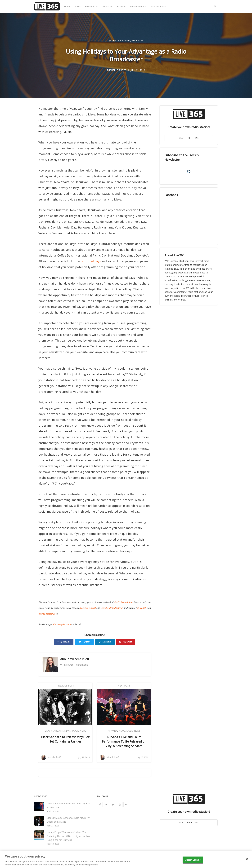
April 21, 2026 (53, 826)
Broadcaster (91, 7)
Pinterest (126, 642)
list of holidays (91, 261)
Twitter (84, 642)
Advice (136, 41)
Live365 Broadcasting (111, 608)
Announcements (139, 7)
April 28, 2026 (53, 811)
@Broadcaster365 (48, 614)
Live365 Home (159, 7)
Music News (79, 731)
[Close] (247, 859)
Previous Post (65, 686)
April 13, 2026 (53, 844)
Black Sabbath (54, 731)
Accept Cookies (193, 860)
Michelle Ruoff (79, 659)
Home (67, 7)
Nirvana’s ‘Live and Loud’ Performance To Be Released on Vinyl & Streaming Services (124, 741)
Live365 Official (88, 608)
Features (121, 7)
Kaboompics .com (62, 624)
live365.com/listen (123, 602)
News (78, 7)
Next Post (124, 686)
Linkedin (105, 642)
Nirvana (112, 731)
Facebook (64, 642)
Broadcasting (122, 41)
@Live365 (141, 608)
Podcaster (107, 7)
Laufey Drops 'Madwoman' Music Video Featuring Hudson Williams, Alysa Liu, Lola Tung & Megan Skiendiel (69, 836)
